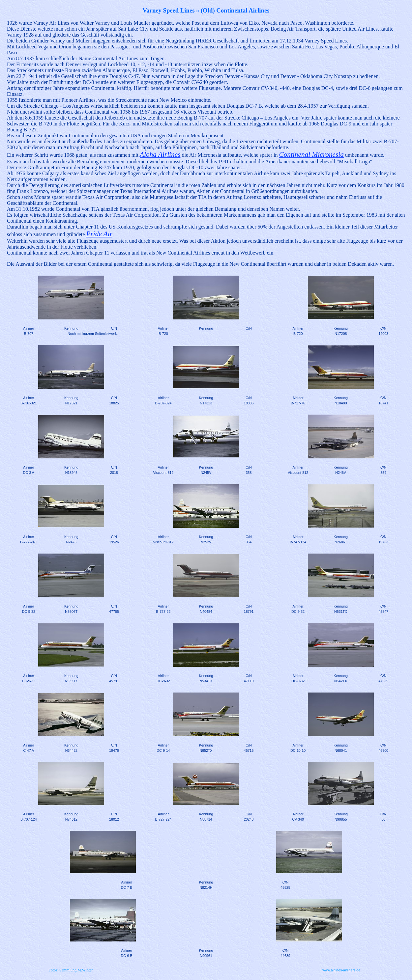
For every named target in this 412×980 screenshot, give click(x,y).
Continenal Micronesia (311, 154)
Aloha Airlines (160, 154)
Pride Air (99, 234)
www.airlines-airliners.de (341, 970)
